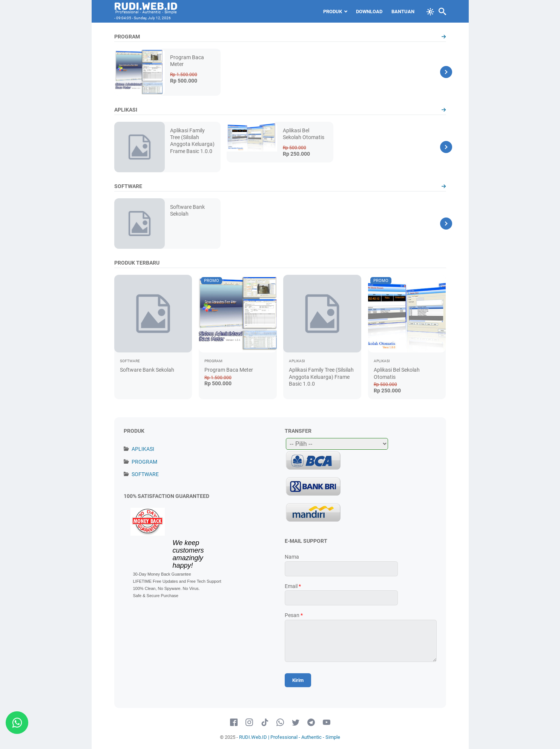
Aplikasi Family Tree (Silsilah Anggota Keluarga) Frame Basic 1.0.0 (321, 377)
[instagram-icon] (249, 723)
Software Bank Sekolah (147, 370)
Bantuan (403, 11)
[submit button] (298, 680)
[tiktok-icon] (265, 723)
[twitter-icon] (296, 723)
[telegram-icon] (311, 723)
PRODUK (333, 11)
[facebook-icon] (234, 723)
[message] (361, 641)
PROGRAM (144, 462)
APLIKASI (143, 449)
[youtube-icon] (327, 723)
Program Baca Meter (229, 370)
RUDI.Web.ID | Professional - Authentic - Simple (290, 737)
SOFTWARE (145, 474)
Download (369, 11)
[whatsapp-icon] (280, 723)
